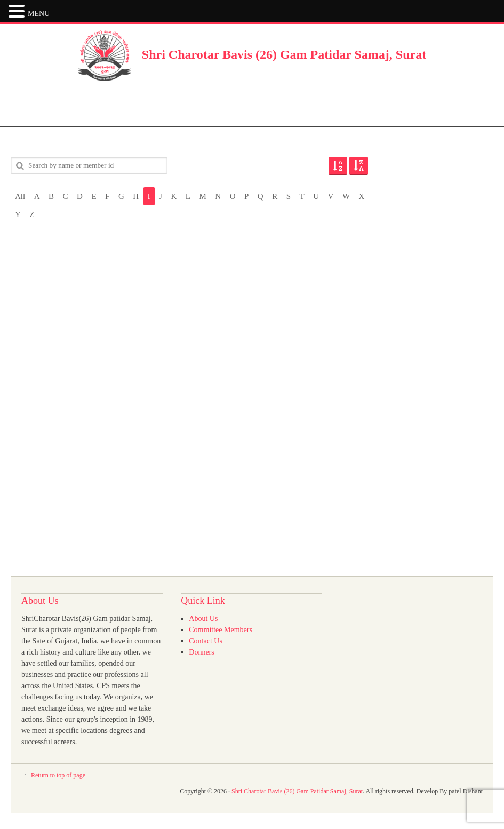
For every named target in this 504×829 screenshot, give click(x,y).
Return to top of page (58, 775)
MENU (39, 14)
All (20, 196)
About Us (203, 619)
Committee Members (221, 630)
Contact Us (206, 641)
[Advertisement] (252, 105)
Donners (201, 652)
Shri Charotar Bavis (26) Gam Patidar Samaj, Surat (284, 54)
